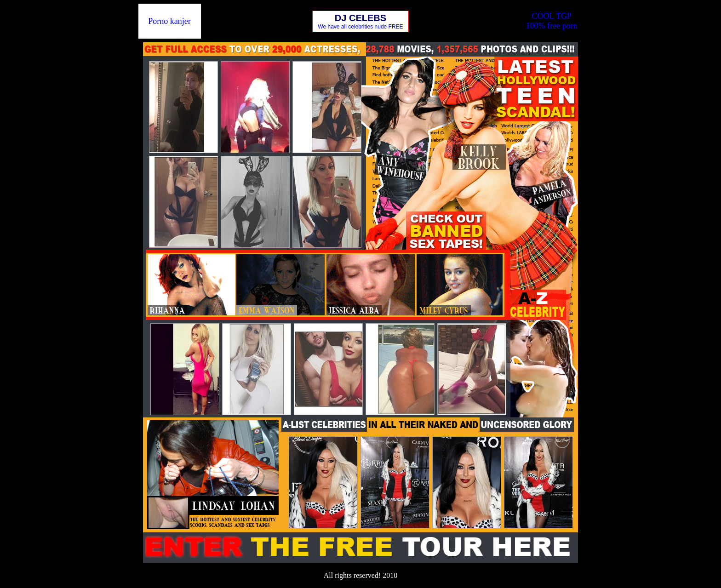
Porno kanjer (169, 21)
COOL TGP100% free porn (551, 21)
